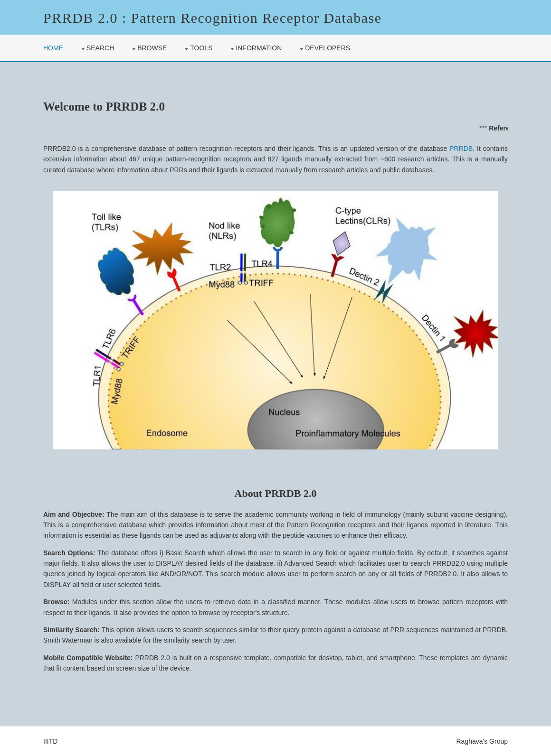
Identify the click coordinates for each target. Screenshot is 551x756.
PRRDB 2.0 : (85, 18)
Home (53, 48)
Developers (328, 48)
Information (259, 48)
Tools (201, 48)
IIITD (50, 741)
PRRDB (461, 149)
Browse (152, 48)
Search (100, 48)
